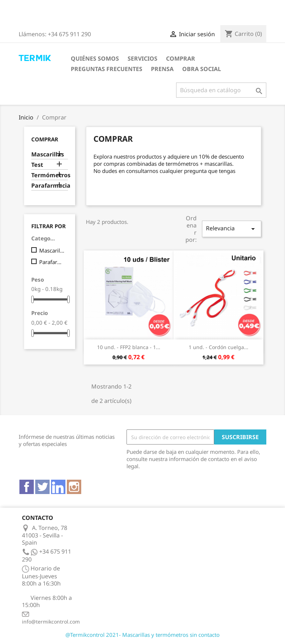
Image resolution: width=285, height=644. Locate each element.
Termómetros (50, 175)
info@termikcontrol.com (51, 622)
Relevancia (231, 229)
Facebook (27, 487)
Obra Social (202, 69)
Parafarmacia (50, 186)
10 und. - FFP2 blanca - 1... (129, 347)
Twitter (42, 487)
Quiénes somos (95, 58)
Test (37, 165)
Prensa (162, 69)
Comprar (181, 58)
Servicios (142, 58)
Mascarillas (48, 154)
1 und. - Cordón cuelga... (219, 347)
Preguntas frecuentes (107, 69)
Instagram (74, 487)
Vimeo (58, 487)
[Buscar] (221, 90)
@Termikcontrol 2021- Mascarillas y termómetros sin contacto (142, 635)
